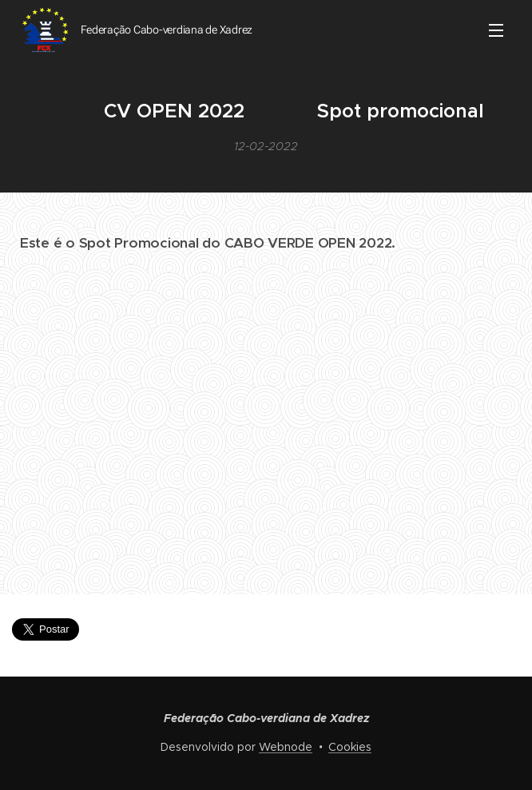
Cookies (350, 747)
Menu (496, 30)
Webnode (286, 747)
